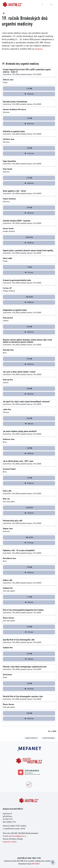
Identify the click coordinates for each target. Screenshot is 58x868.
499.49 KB (29, 237)
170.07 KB (29, 508)
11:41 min (29, 153)
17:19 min (29, 543)
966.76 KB (29, 537)
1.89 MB (29, 448)
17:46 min (29, 94)
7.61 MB (29, 359)
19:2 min (29, 632)
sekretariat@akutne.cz (17, 836)
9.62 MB (29, 418)
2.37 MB (29, 654)
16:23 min (29, 573)
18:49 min (29, 453)
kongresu (39, 49)
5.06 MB (29, 713)
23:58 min (29, 302)
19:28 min (29, 243)
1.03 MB (29, 683)
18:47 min (29, 394)
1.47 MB (29, 478)
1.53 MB (29, 567)
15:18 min (29, 513)
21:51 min (29, 124)
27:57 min (29, 719)
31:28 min (29, 483)
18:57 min (29, 332)
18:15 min (29, 213)
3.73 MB (29, 627)
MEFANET (36, 864)
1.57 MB (29, 118)
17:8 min (29, 659)
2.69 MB (29, 327)
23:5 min (29, 602)
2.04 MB (29, 389)
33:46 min (29, 183)
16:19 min (29, 689)
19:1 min (29, 272)
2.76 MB (29, 88)
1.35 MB (29, 148)
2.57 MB (29, 178)
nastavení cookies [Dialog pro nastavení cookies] (10, 842)
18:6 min (29, 424)
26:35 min (29, 364)
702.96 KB (29, 297)
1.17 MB (29, 597)
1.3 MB (29, 267)
